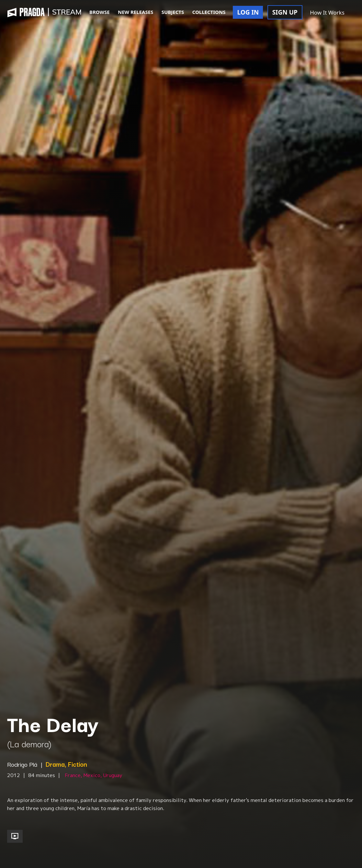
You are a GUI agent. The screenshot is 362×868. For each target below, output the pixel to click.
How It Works (327, 12)
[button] (356, 13)
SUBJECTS (173, 12)
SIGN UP (285, 12)
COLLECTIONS (209, 12)
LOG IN (248, 12)
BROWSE (100, 12)
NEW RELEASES (136, 12)
